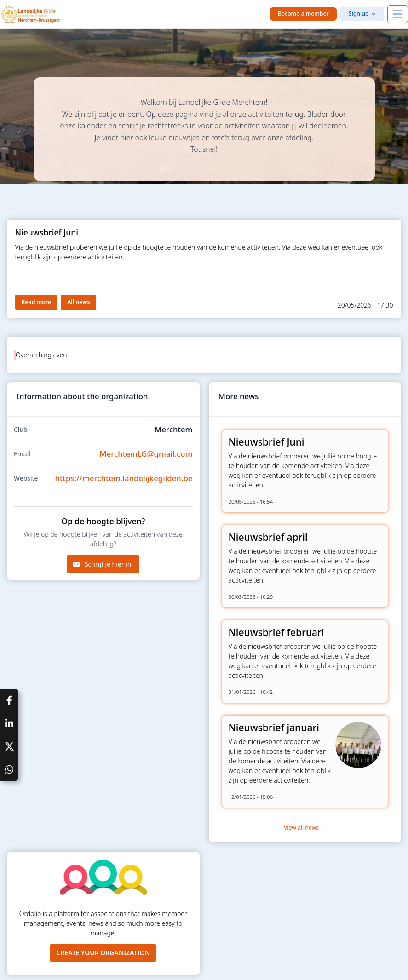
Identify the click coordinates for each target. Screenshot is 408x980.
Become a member (303, 14)
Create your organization (103, 953)
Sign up (359, 14)
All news (78, 302)
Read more (37, 302)
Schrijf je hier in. (103, 564)
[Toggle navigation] (398, 14)
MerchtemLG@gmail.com (146, 454)
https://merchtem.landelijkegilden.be (124, 478)
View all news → (305, 828)
